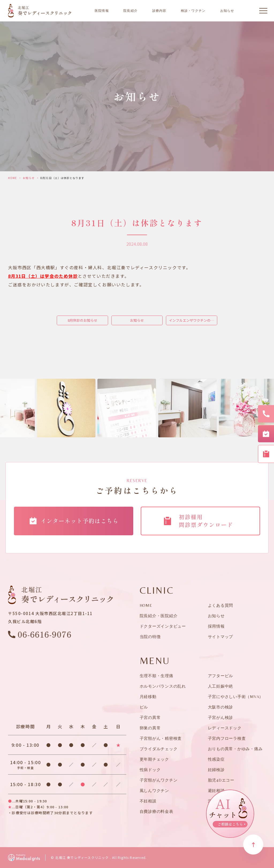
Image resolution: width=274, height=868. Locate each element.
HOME (12, 178)
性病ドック (150, 770)
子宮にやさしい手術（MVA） (236, 697)
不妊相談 (148, 801)
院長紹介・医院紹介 (159, 616)
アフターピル (221, 676)
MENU (155, 661)
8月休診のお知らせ (83, 320)
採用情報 (216, 626)
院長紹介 (130, 11)
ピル (144, 707)
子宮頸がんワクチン (159, 780)
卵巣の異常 (150, 728)
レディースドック (225, 728)
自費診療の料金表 (157, 811)
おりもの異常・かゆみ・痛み (235, 749)
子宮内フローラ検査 (227, 738)
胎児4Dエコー (221, 780)
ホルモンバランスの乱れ (163, 686)
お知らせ (227, 11)
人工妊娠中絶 (221, 686)
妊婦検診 (216, 770)
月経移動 (148, 697)
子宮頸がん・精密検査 (161, 738)
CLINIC (157, 590)
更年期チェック (154, 759)
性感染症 (216, 759)
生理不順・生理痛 (157, 676)
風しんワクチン (154, 791)
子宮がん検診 (221, 717)
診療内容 (159, 11)
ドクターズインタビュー (163, 626)
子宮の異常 (150, 717)
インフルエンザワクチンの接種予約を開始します (193, 320)
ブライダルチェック (159, 749)
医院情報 (102, 11)
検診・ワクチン (193, 11)
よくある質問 (221, 605)
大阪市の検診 (221, 707)
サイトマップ (221, 637)
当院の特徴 (150, 637)
